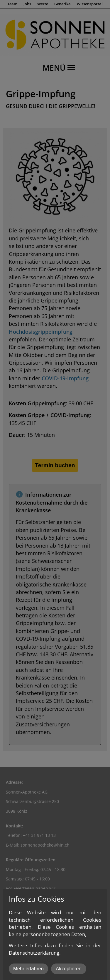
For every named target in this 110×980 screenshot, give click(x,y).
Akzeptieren (68, 969)
